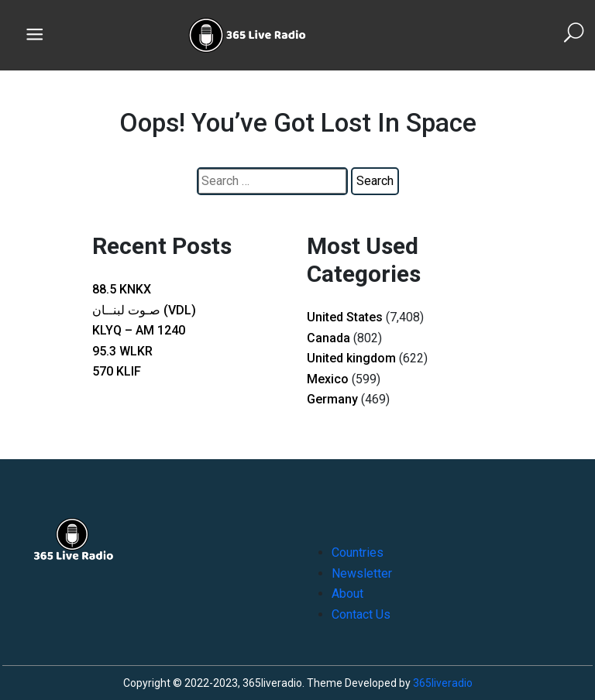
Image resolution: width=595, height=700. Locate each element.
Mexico (328, 379)
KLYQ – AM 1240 (139, 330)
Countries (358, 552)
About (347, 594)
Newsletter (362, 573)
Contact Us (361, 614)
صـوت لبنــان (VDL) (144, 310)
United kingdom (351, 358)
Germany (332, 399)
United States (345, 317)
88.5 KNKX (122, 289)
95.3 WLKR (122, 351)
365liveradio (443, 683)
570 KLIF (117, 371)
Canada (328, 338)
